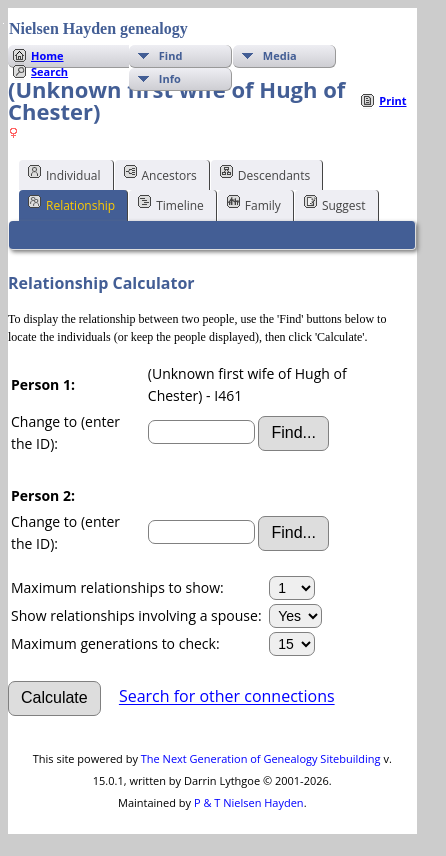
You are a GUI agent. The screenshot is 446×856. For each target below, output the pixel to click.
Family (254, 204)
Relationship (71, 204)
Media (280, 55)
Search (49, 71)
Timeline (171, 204)
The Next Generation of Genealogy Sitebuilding (261, 758)
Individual (64, 174)
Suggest (335, 204)
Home (47, 55)
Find (171, 55)
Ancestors (160, 174)
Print (392, 100)
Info (170, 78)
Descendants (265, 174)
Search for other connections (227, 697)
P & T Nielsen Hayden (249, 802)
